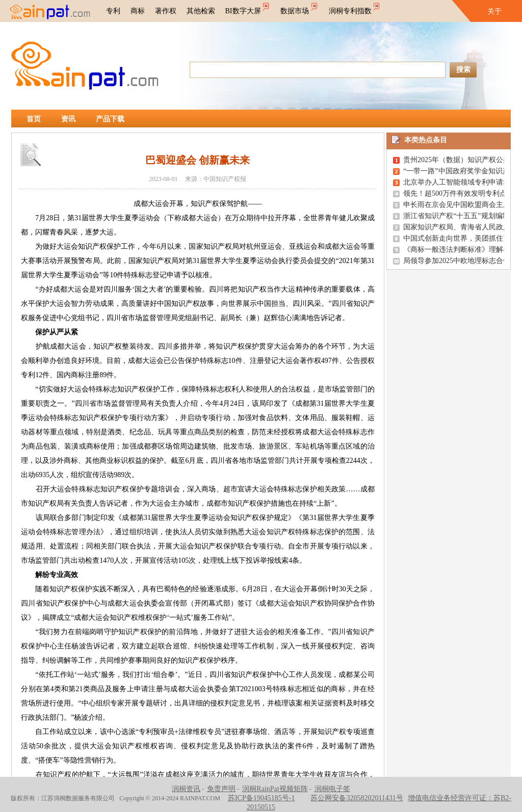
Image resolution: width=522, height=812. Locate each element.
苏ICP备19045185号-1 (261, 798)
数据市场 (299, 8)
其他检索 (201, 11)
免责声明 (221, 789)
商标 (138, 11)
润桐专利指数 (355, 8)
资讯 (68, 119)
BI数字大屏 (248, 8)
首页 (34, 119)
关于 (494, 11)
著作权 (166, 11)
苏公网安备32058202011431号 (357, 798)
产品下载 (110, 119)
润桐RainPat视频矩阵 (275, 789)
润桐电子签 (332, 789)
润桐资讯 (186, 789)
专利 (113, 11)
